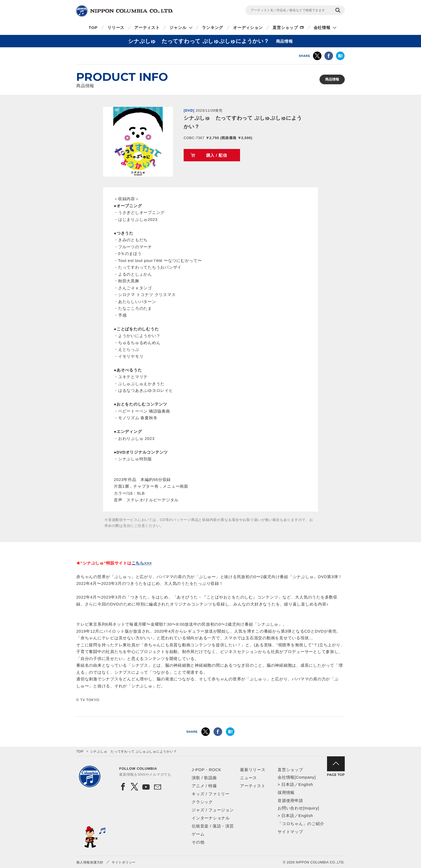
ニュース (248, 778)
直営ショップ (285, 28)
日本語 (288, 784)
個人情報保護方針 (90, 862)
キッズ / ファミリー (211, 794)
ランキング (213, 28)
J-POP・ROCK (206, 770)
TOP (93, 28)
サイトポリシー (124, 862)
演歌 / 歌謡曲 (204, 778)
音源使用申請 (290, 800)
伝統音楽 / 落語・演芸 (213, 826)
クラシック (202, 802)
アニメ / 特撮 (204, 786)
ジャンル (178, 28)
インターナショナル (211, 818)
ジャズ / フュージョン (213, 810)
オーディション (248, 28)
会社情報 (322, 28)
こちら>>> (142, 563)
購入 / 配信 (217, 155)
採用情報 (286, 792)
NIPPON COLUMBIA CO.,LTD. (125, 11)
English (306, 784)
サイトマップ (290, 832)
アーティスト (147, 28)
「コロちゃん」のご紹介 (301, 824)
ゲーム (198, 834)
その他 (198, 842)
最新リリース (253, 770)
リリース (116, 28)
